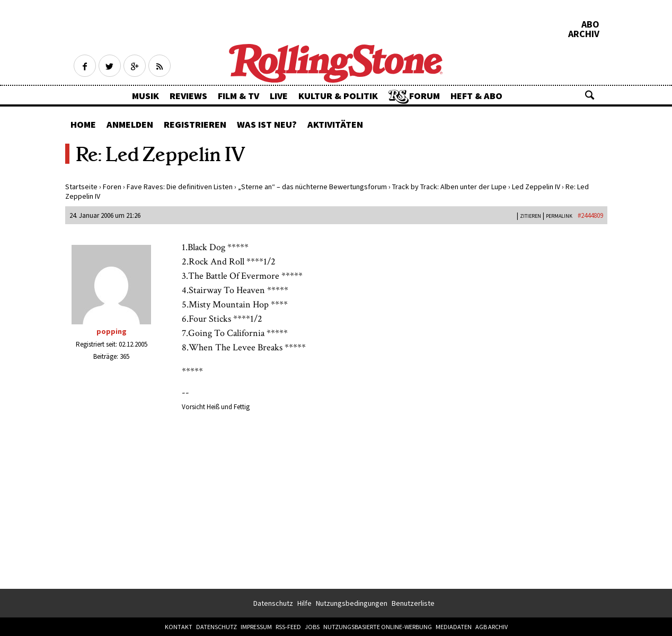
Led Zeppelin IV (536, 187)
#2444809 (590, 215)
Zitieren (530, 216)
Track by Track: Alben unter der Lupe (449, 187)
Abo (590, 24)
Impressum (256, 627)
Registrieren (195, 124)
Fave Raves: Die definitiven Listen (180, 187)
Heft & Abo (476, 96)
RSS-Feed (288, 627)
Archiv (584, 34)
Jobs (312, 627)
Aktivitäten (335, 124)
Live (279, 96)
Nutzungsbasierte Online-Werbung (378, 627)
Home (83, 124)
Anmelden (130, 124)
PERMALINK (559, 216)
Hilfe (304, 603)
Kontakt (179, 627)
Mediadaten (454, 627)
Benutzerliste (413, 603)
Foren (112, 187)
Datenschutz (273, 603)
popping (112, 331)
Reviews (188, 96)
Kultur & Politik (338, 96)
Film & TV (238, 96)
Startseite (81, 187)
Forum (425, 96)
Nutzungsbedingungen (352, 603)
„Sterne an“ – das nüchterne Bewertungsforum (312, 187)
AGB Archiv (492, 627)
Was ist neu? (267, 124)
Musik (145, 96)
